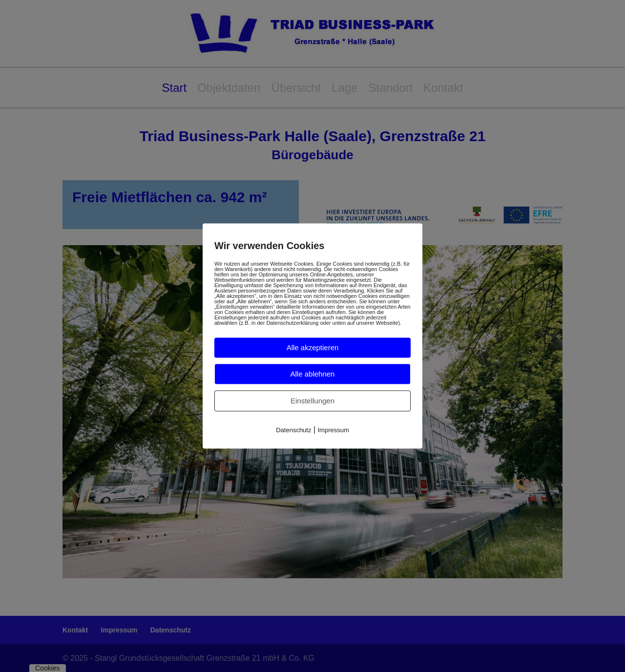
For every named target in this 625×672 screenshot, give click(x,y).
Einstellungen (312, 401)
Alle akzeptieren (313, 347)
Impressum (333, 430)
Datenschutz (293, 430)
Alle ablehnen (313, 374)
